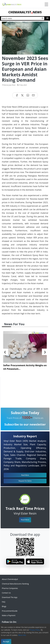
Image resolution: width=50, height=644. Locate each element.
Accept (6, 641)
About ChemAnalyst (10, 579)
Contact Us (6, 593)
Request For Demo (25, 481)
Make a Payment (9, 615)
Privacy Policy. (35, 630)
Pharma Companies (10, 588)
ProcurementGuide (10, 611)
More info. (22, 635)
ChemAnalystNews (25, 12)
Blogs (4, 606)
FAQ (4, 602)
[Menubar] (46, 4)
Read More (25, 520)
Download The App (10, 597)
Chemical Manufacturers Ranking (15, 584)
